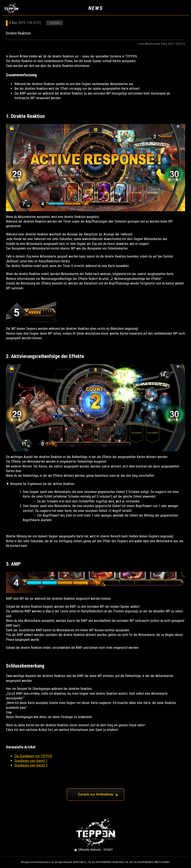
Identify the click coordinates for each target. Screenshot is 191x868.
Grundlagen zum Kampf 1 (31, 761)
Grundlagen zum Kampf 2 (31, 765)
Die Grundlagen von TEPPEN (33, 756)
